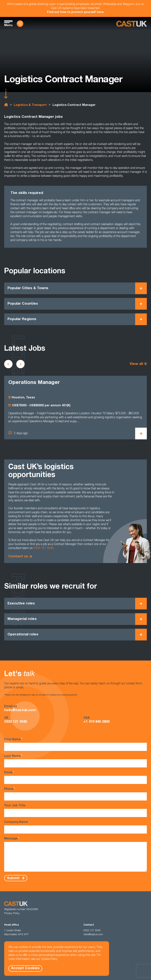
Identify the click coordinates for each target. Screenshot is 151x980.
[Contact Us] (20, 24)
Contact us (18, 557)
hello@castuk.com (20, 710)
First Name (75, 744)
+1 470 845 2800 (96, 722)
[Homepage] (132, 24)
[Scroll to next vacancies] (20, 364)
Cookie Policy (49, 959)
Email (75, 777)
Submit (14, 878)
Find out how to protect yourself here (75, 12)
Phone (75, 794)
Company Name (75, 827)
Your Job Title (75, 811)
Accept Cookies (25, 968)
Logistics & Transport (30, 105)
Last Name (75, 761)
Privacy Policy (12, 913)
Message (75, 854)
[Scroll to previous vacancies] (8, 364)
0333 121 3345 (44, 548)
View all (136, 364)
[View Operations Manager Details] (141, 434)
